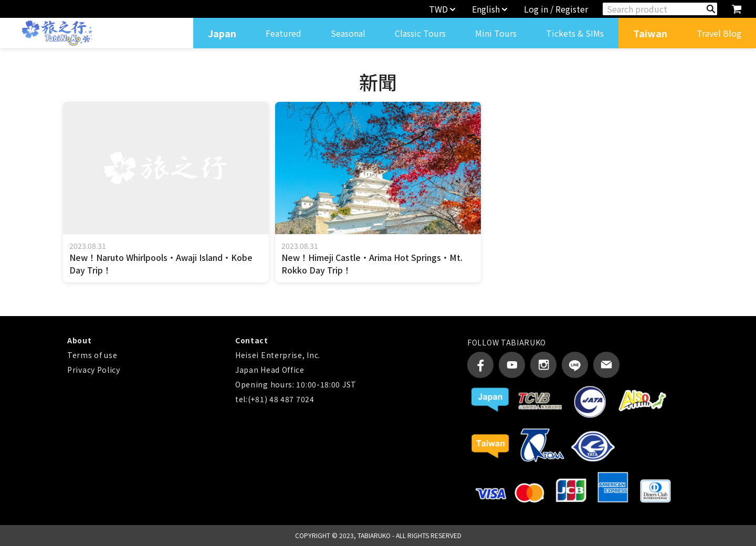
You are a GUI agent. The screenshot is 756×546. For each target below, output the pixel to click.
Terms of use (92, 355)
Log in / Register (556, 9)
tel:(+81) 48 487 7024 (275, 399)
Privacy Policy (94, 370)
